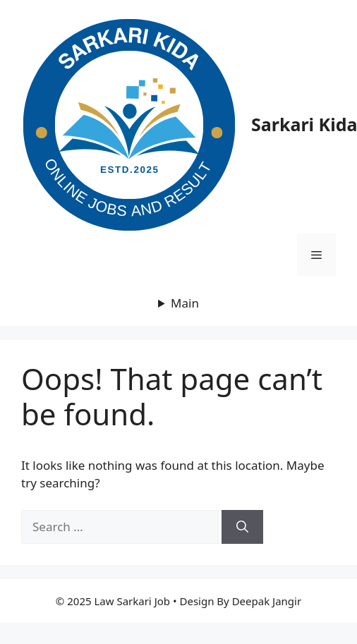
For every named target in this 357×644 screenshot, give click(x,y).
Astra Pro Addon (153, 641)
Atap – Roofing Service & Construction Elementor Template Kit (268, 641)
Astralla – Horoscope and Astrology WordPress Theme (168, 641)
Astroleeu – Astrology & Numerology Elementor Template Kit (205, 641)
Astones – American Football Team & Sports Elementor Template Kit (119, 641)
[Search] (242, 527)
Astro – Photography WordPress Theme (186, 641)
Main (185, 303)
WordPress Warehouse (82, 641)
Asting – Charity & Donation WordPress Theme (97, 641)
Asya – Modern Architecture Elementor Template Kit (247, 641)
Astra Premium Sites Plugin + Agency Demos (140, 641)
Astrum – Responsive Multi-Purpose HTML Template (226, 641)
